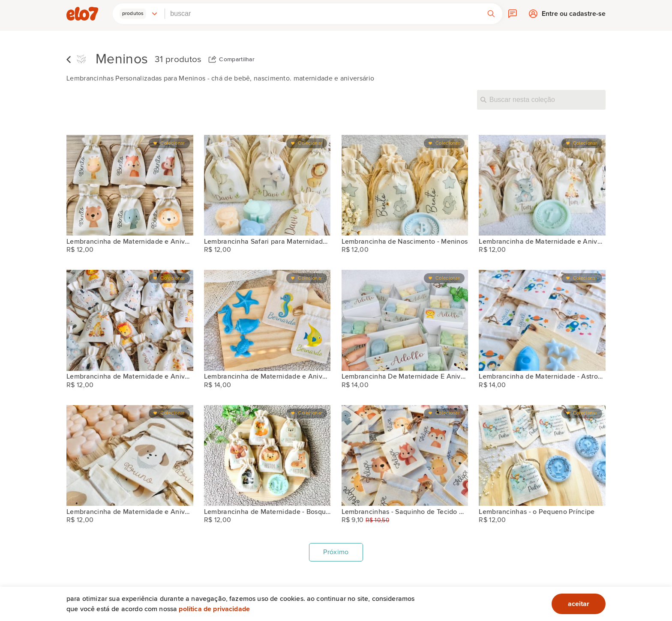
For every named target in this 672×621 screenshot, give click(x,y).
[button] (139, 14)
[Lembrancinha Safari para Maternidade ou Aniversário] (267, 185)
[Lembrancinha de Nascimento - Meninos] (405, 185)
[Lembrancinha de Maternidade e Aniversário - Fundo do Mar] (267, 320)
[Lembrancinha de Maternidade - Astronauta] (542, 320)
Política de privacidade (214, 609)
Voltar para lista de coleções (69, 60)
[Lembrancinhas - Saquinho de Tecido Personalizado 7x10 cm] (405, 455)
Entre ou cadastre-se (574, 16)
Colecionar (172, 143)
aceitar (579, 604)
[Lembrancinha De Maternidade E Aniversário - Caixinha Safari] (405, 320)
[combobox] (322, 14)
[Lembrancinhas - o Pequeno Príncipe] (542, 455)
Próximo (336, 552)
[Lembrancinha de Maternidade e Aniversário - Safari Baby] (542, 185)
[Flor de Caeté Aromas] (81, 60)
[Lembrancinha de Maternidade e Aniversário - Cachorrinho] (130, 455)
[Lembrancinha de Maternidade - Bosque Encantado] (267, 455)
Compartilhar (237, 60)
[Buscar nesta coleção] (541, 100)
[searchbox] (322, 14)
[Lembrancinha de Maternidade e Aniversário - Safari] (130, 185)
